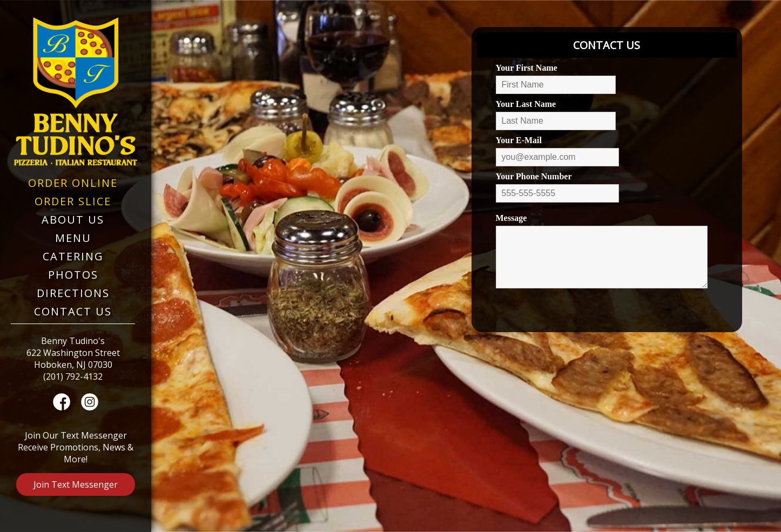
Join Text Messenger (76, 484)
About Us (73, 220)
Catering (73, 256)
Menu (73, 238)
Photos (73, 275)
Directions (73, 293)
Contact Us (73, 311)
